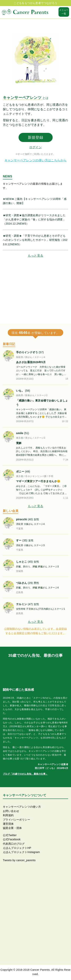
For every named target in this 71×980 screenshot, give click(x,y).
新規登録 (36, 137)
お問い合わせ (11, 811)
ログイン (36, 147)
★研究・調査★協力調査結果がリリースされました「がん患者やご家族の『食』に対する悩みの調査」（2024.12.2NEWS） (34, 220)
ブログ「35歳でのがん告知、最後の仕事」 (25, 774)
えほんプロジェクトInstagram (21, 852)
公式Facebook (12, 839)
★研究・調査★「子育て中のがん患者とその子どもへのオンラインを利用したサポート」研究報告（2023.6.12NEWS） (35, 240)
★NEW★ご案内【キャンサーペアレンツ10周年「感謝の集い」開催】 (35, 201)
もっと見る (36, 256)
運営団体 (8, 824)
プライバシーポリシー (16, 820)
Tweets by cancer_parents (19, 860)
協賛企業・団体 (12, 828)
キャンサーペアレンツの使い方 (22, 807)
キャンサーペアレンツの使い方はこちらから (36, 160)
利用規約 (8, 815)
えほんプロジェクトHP (17, 848)
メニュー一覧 (64, 12)
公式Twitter (10, 835)
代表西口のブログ (14, 844)
